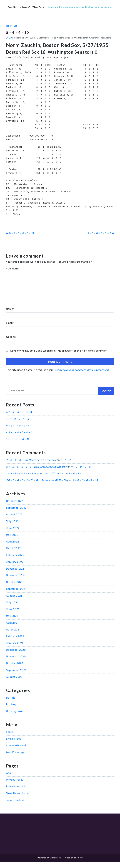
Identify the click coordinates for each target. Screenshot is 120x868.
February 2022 (15, 561)
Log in (10, 738)
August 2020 (14, 683)
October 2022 (15, 507)
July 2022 (12, 527)
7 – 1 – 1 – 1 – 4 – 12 (18, 445)
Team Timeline (15, 806)
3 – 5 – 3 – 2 (76, 479)
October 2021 (14, 588)
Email (10, 329)
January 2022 (15, 568)
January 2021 (15, 649)
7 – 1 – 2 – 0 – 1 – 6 (17, 425)
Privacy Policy (15, 786)
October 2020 (15, 669)
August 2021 (14, 602)
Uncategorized (15, 717)
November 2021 (16, 581)
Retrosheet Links (16, 792)
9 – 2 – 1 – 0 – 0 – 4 (18, 432)
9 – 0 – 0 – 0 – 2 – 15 (85, 486)
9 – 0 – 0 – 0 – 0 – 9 (83, 473)
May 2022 (12, 541)
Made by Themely (74, 864)
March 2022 (13, 554)
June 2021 (13, 615)
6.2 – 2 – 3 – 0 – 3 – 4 (19, 418)
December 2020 (16, 656)
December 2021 (16, 575)
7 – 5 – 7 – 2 (68, 466)
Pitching (11, 710)
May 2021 (12, 622)
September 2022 (16, 514)
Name (10, 315)
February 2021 (15, 642)
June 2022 (13, 534)
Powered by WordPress (49, 864)
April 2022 (12, 548)
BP (10, 44)
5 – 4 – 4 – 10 (22, 38)
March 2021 (13, 635)
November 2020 (16, 663)
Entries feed (14, 745)
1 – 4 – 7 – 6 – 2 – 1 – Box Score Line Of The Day (35, 479)
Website (11, 343)
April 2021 (12, 629)
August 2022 (14, 521)
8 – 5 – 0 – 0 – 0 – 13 (20, 239)
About (10, 779)
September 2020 (16, 676)
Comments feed (16, 751)
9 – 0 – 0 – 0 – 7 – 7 (101, 239)
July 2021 (12, 608)
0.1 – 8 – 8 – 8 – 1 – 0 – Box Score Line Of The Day (36, 473)
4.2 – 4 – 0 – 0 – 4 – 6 (19, 438)
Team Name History (18, 799)
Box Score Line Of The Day (33, 7)
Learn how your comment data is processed (82, 376)
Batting (12, 32)
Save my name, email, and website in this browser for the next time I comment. (59, 357)
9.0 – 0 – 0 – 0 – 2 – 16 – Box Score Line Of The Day (37, 486)
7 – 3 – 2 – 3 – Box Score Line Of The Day (31, 466)
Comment (13, 275)
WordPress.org (15, 758)
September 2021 (16, 595)
